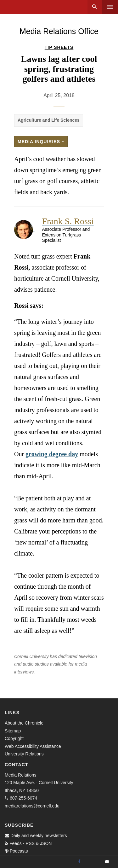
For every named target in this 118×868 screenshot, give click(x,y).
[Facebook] (79, 862)
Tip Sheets (59, 47)
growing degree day (52, 454)
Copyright (14, 738)
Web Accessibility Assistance (33, 746)
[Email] (107, 862)
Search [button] (95, 7)
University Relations (24, 754)
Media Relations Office (59, 31)
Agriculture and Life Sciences (49, 120)
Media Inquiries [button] (41, 142)
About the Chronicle (24, 723)
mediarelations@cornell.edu (32, 806)
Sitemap (13, 731)
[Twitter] (93, 862)
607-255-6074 (23, 798)
